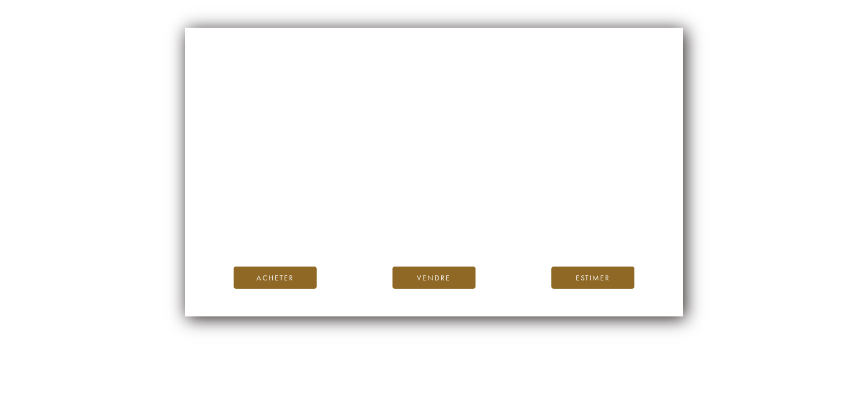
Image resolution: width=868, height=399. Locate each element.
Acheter (275, 278)
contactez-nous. (500, 232)
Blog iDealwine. (509, 220)
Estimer (593, 278)
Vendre (434, 278)
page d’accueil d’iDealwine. (567, 208)
